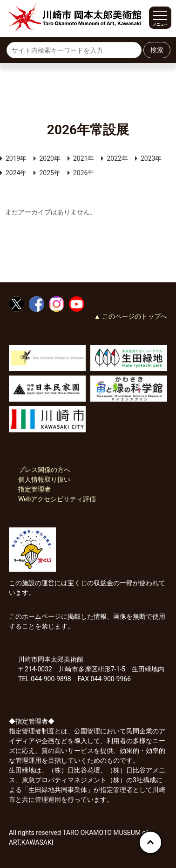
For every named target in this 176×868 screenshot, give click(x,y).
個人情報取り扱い (44, 479)
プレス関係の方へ (44, 470)
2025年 (50, 173)
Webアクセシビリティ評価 (57, 499)
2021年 (84, 158)
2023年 (151, 158)
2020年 (50, 158)
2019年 (16, 158)
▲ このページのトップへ (131, 316)
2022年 (117, 158)
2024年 (16, 173)
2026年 (84, 173)
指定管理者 (34, 489)
